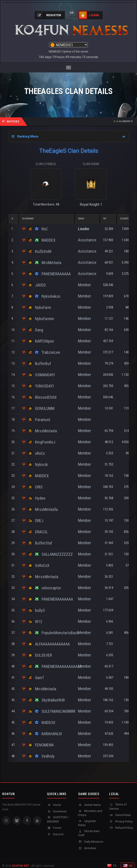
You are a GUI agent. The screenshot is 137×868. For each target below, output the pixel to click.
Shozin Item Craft (89, 829)
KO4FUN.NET (21, 861)
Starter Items (89, 800)
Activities (87, 844)
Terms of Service (118, 802)
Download (57, 807)
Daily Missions (91, 837)
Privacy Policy (121, 817)
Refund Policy (121, 823)
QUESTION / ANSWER (58, 815)
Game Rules (120, 810)
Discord (55, 830)
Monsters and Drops (90, 809)
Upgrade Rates (87, 819)
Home (54, 800)
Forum (54, 823)
